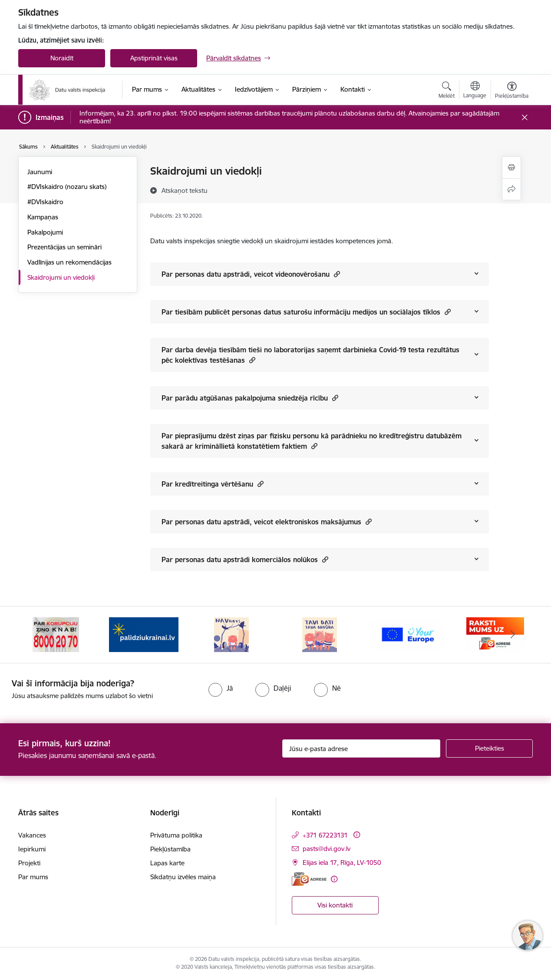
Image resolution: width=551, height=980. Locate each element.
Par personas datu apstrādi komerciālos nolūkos (245, 559)
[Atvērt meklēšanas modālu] (447, 91)
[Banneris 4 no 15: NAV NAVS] (320, 634)
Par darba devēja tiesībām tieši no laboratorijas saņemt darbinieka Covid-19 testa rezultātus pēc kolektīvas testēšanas (310, 355)
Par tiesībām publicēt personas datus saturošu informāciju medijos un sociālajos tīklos (306, 312)
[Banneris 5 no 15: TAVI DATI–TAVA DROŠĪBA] (407, 634)
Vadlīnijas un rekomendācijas (69, 262)
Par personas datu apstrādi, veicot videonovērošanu (251, 274)
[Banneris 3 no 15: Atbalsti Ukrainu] (231, 634)
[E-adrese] (309, 879)
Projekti (29, 863)
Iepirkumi (32, 849)
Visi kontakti (335, 905)
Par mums (33, 877)
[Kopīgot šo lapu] (511, 189)
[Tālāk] (513, 635)
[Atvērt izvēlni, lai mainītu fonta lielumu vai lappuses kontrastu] (512, 91)
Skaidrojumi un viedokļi (61, 277)
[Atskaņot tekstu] (185, 190)
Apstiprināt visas (154, 58)
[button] (336, 274)
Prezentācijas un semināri (64, 247)
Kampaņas (43, 217)
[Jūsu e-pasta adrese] (361, 748)
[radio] (221, 688)
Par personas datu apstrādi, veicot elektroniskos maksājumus (267, 521)
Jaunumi (40, 172)
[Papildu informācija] (357, 835)
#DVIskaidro (45, 202)
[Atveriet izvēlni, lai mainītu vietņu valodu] (475, 91)
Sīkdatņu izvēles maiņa (183, 877)
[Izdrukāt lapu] (511, 167)
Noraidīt (62, 58)
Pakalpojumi (45, 232)
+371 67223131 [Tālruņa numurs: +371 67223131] (325, 835)
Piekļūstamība (170, 849)
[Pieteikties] (489, 748)
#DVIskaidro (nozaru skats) (67, 187)
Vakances (32, 835)
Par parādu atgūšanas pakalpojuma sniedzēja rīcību (250, 398)
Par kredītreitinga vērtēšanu (213, 484)
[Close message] (525, 118)
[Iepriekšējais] (38, 635)
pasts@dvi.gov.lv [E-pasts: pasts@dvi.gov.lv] (327, 849)
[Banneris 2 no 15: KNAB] (144, 634)
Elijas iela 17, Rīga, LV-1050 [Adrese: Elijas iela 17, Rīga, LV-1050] (342, 862)
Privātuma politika (176, 835)
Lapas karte (167, 863)
